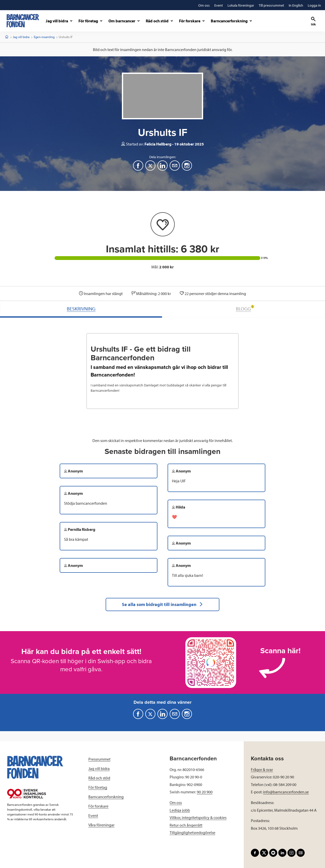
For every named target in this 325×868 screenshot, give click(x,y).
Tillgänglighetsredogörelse (192, 832)
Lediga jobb (180, 810)
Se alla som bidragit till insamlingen (162, 604)
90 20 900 (205, 792)
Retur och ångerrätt (186, 825)
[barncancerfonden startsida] (23, 21)
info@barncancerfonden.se (286, 792)
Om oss (176, 803)
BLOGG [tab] (245, 308)
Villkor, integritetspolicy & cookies (198, 817)
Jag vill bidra (21, 37)
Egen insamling (44, 37)
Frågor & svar (262, 769)
